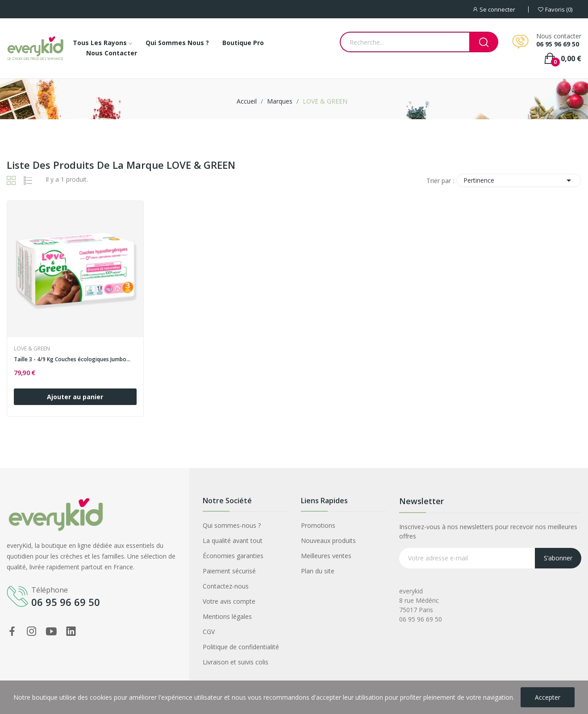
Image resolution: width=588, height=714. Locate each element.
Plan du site (318, 571)
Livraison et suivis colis (236, 662)
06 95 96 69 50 (558, 44)
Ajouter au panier (75, 397)
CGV (209, 632)
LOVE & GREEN (32, 349)
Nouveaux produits (328, 541)
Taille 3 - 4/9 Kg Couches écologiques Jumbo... (72, 359)
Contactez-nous (226, 586)
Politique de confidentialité (241, 647)
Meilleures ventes (326, 556)
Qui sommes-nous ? (232, 525)
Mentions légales (227, 616)
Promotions (318, 525)
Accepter (548, 697)
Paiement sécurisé (229, 571)
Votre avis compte (229, 601)
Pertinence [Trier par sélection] (519, 180)
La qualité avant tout (233, 541)
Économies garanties (233, 556)
